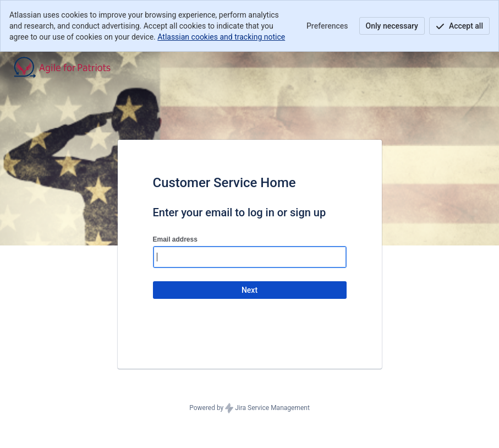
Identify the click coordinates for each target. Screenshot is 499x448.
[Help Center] (72, 67)
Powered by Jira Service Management (249, 408)
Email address (175, 239)
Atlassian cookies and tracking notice (221, 37)
